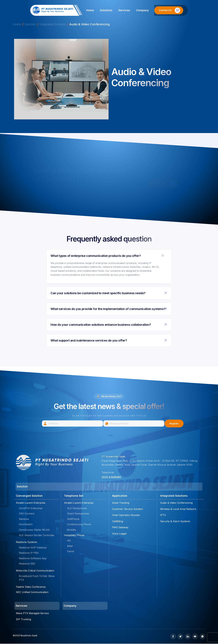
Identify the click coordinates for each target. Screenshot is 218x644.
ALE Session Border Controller (37, 535)
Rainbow (24, 519)
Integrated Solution (53, 24)
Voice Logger (120, 534)
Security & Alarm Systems (175, 521)
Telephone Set (74, 496)
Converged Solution (29, 496)
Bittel (70, 546)
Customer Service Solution (127, 509)
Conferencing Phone (79, 525)
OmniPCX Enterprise (31, 508)
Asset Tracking (121, 503)
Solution (30, 24)
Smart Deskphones (78, 514)
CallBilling (117, 521)
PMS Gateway (120, 528)
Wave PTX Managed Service (32, 613)
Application (120, 496)
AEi (69, 541)
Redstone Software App (33, 558)
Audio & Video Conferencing (176, 503)
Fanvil (70, 552)
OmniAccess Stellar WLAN (34, 530)
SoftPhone (73, 519)
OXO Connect (27, 514)
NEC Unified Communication (32, 592)
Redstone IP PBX (29, 553)
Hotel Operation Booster (126, 515)
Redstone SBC (27, 564)
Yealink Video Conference (31, 587)
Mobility (72, 530)
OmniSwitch (26, 525)
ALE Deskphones (77, 508)
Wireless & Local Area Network (178, 509)
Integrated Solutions (174, 496)
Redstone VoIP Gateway (33, 548)
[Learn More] (169, 10)
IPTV (163, 515)
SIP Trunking (23, 620)
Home (90, 10)
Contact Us (165, 183)
